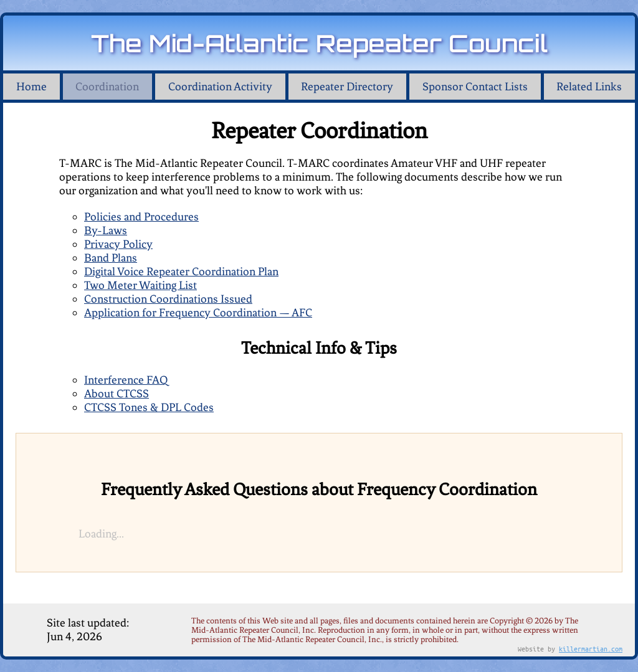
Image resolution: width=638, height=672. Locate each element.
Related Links (589, 87)
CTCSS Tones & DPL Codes (149, 407)
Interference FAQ (126, 380)
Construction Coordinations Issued (168, 299)
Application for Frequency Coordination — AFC (198, 313)
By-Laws (106, 230)
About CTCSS (117, 394)
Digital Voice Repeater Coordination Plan (181, 272)
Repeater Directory (347, 87)
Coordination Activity (220, 87)
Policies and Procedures (141, 217)
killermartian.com (591, 649)
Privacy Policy (118, 244)
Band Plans (111, 258)
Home (31, 87)
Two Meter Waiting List (140, 285)
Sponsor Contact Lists (475, 87)
